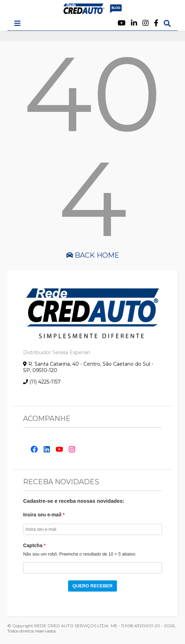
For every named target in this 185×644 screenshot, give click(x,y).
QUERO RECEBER (93, 586)
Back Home (93, 255)
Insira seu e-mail (42, 515)
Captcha (33, 545)
